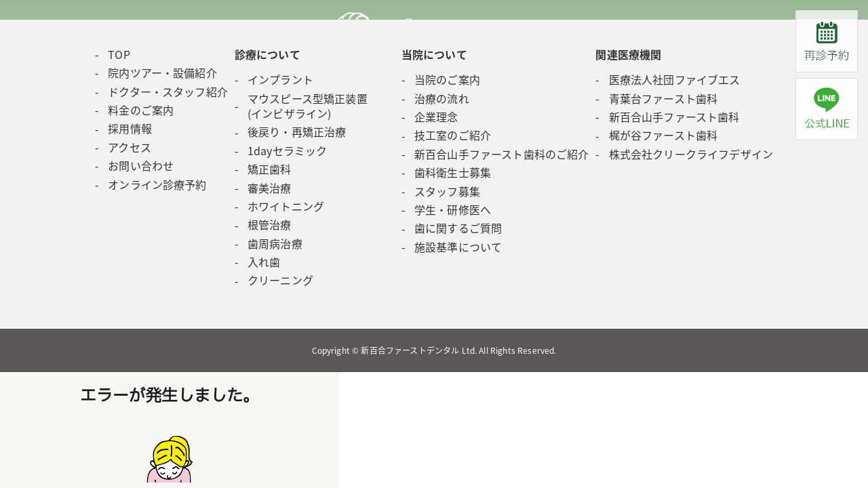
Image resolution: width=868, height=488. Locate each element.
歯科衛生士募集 (453, 172)
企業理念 (436, 117)
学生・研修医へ (453, 209)
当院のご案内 (447, 79)
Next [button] (22, 14)
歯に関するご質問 (458, 228)
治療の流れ (442, 98)
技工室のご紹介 (453, 135)
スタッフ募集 (447, 191)
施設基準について (458, 247)
